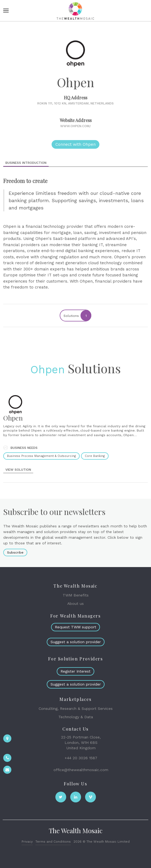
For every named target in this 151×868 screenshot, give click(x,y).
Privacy (27, 842)
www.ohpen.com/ (75, 126)
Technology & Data (76, 717)
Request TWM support (75, 627)
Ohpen (48, 370)
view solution (18, 470)
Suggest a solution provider (76, 642)
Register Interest (75, 671)
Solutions (77, 316)
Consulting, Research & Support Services (76, 708)
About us (75, 603)
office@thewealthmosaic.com (81, 770)
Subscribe (15, 552)
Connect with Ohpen (75, 144)
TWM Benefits (76, 595)
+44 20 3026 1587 (81, 758)
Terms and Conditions (53, 842)
